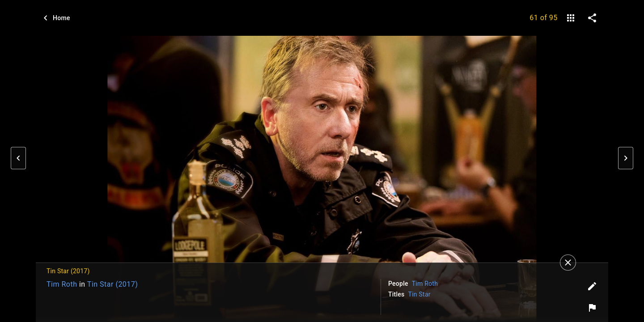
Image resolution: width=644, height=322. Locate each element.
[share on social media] (592, 18)
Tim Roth (62, 284)
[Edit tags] (592, 286)
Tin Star (419, 294)
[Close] (568, 263)
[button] (18, 158)
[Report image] (592, 308)
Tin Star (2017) (113, 284)
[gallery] (571, 18)
